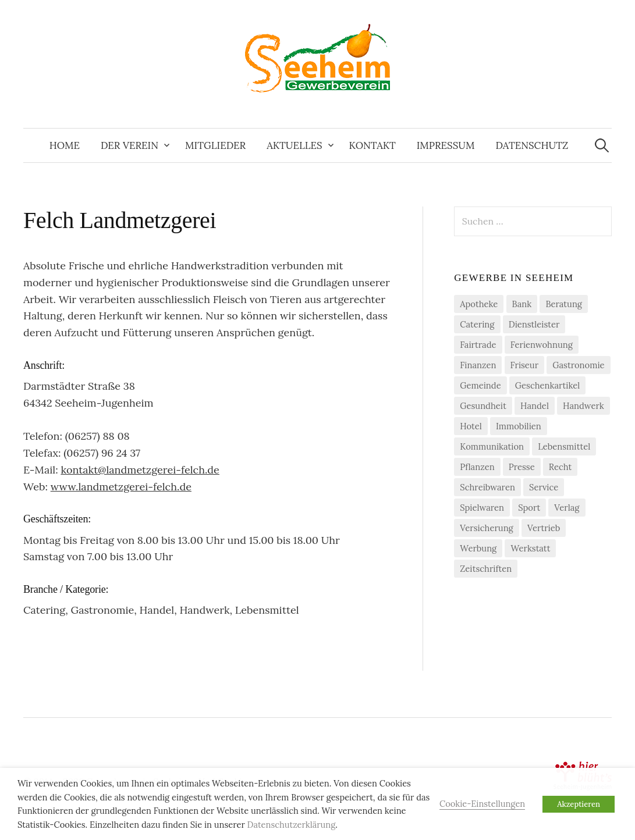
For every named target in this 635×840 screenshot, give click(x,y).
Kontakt (373, 145)
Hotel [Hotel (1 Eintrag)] (471, 426)
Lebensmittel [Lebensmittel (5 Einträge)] (564, 446)
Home (65, 145)
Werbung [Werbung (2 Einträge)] (478, 548)
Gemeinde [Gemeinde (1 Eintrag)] (480, 385)
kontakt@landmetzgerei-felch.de (140, 470)
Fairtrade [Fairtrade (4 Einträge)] (478, 345)
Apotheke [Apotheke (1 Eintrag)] (479, 304)
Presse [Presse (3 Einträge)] (522, 467)
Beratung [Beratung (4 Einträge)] (564, 304)
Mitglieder (215, 145)
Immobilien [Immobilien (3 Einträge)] (519, 426)
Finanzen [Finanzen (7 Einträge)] (478, 365)
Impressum (446, 145)
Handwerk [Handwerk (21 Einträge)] (583, 406)
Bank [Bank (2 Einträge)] (522, 304)
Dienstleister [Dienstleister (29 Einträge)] (534, 324)
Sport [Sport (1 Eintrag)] (529, 508)
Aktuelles (294, 145)
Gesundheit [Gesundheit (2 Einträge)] (483, 406)
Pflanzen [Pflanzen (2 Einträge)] (477, 467)
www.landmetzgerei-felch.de (121, 487)
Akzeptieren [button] (579, 804)
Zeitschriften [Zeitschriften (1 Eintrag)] (486, 569)
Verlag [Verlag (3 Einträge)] (567, 508)
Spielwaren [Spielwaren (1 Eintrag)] (482, 508)
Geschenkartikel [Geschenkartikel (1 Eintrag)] (548, 385)
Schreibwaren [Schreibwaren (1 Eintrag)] (487, 487)
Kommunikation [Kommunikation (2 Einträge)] (492, 446)
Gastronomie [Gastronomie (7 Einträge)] (578, 365)
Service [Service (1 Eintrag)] (544, 487)
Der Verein (130, 145)
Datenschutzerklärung (292, 825)
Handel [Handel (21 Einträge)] (535, 406)
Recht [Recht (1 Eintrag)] (560, 467)
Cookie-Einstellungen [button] (482, 804)
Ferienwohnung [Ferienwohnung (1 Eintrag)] (542, 345)
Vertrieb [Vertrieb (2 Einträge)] (544, 528)
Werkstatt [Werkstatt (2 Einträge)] (530, 548)
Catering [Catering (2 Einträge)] (477, 324)
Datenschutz (532, 145)
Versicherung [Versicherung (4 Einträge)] (487, 528)
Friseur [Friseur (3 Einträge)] (525, 365)
